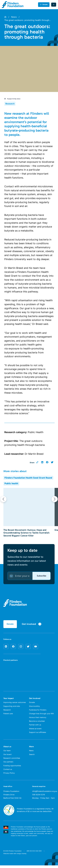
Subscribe (41, 576)
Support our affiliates (38, 734)
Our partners (8, 764)
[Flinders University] (7, 679)
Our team (7, 752)
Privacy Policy (9, 776)
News (14, 17)
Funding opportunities (12, 768)
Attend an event (35, 730)
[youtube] (36, 647)
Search (32, 756)
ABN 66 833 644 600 (34, 853)
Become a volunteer (37, 722)
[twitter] (28, 647)
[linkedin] (6, 647)
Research (7, 710)
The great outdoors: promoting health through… (28, 20)
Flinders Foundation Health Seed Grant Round (28, 478)
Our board (7, 756)
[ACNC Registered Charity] (9, 817)
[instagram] (21, 647)
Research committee (12, 760)
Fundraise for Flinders (38, 710)
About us (7, 748)
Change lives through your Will (41, 714)
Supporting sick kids (12, 707)
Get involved (35, 699)
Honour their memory (38, 718)
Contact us (8, 772)
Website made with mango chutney (15, 856)
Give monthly (34, 707)
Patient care (8, 714)
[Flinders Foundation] (13, 5)
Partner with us (35, 726)
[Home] (5, 17)
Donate (44, 5)
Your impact (9, 699)
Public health (11, 483)
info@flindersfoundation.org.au (45, 794)
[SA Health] (7, 669)
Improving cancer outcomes (15, 703)
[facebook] (13, 647)
